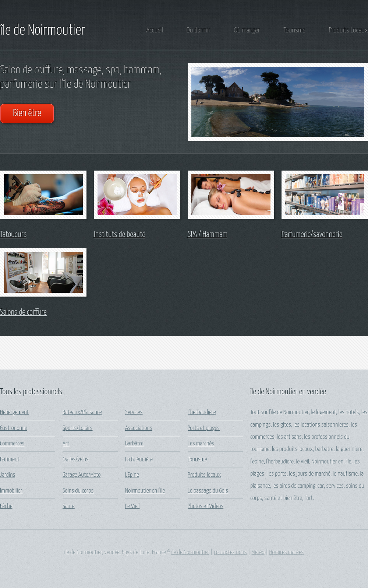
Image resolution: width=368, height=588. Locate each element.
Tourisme (294, 30)
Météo (258, 552)
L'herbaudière (202, 412)
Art (66, 444)
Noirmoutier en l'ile (145, 491)
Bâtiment (10, 460)
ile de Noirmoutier (190, 552)
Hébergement (14, 412)
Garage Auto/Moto (82, 475)
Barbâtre (134, 444)
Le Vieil (132, 506)
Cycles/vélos (76, 460)
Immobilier (11, 491)
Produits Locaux (348, 30)
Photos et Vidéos (206, 506)
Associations (139, 428)
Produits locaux (204, 475)
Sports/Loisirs (78, 428)
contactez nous (230, 552)
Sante (69, 506)
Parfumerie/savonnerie (312, 235)
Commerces (12, 444)
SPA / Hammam (208, 235)
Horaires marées (286, 552)
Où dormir (198, 30)
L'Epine (132, 475)
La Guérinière (139, 460)
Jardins (8, 475)
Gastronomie (14, 428)
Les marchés (201, 444)
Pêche (6, 506)
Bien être (27, 113)
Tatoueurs (13, 235)
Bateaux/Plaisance (82, 412)
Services (134, 412)
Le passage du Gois (208, 491)
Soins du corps (78, 491)
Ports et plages (204, 428)
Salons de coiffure (23, 312)
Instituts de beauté (120, 235)
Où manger (247, 30)
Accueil (155, 30)
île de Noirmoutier (43, 31)
